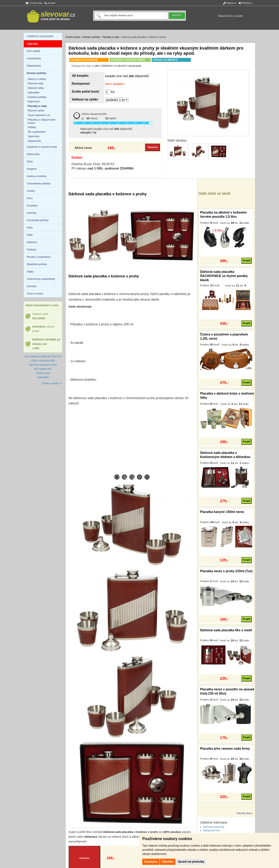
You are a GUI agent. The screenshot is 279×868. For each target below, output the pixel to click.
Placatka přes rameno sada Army (225, 749)
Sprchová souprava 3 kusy (43, 365)
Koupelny (32, 206)
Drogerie (32, 169)
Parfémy (32, 250)
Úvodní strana (34, 3)
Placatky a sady (111, 37)
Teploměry (34, 136)
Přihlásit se (246, 3)
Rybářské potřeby (37, 264)
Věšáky (32, 127)
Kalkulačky (43, 377)
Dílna (30, 161)
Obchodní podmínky (214, 827)
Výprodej (32, 44)
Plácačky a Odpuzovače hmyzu (42, 121)
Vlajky (30, 272)
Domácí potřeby (91, 37)
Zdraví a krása (35, 294)
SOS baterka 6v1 (43, 369)
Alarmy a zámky (37, 79)
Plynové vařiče (36, 111)
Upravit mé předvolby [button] (191, 862)
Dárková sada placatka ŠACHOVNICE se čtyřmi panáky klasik (224, 276)
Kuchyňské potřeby (38, 220)
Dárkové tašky (36, 88)
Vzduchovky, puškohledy (41, 279)
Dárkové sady (36, 83)
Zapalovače (34, 141)
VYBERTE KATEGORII (40, 36)
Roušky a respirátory (39, 257)
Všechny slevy (244, 813)
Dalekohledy (34, 66)
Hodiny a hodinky (37, 176)
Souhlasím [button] (151, 862)
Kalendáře (34, 92)
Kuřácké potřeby (37, 97)
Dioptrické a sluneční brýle (42, 147)
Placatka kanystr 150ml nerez (222, 512)
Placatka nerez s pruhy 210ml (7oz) (226, 571)
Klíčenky (32, 213)
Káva (30, 198)
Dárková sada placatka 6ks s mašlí (226, 630)
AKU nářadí (33, 51)
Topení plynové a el (39, 115)
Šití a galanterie (37, 132)
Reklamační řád (211, 831)
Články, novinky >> (52, 383)
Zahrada (32, 286)
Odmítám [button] (168, 862)
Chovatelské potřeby (39, 183)
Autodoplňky (34, 58)
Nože (30, 228)
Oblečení (32, 242)
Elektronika (33, 154)
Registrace (230, 3)
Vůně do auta (43, 373)
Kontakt (50, 3)
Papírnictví (34, 101)
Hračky (31, 191)
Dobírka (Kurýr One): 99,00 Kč (93, 164)
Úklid (30, 235)
